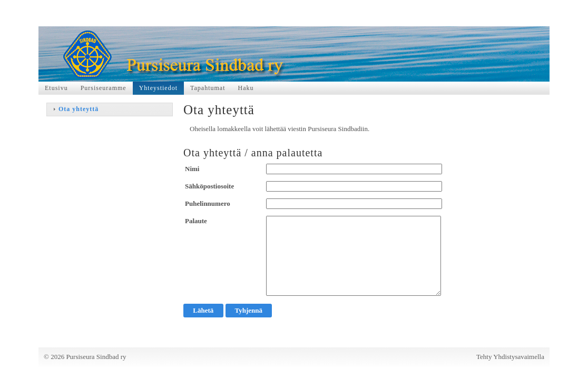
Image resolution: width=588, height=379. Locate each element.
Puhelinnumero (208, 203)
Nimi (192, 169)
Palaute (196, 221)
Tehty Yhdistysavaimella (510, 357)
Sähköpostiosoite (209, 186)
